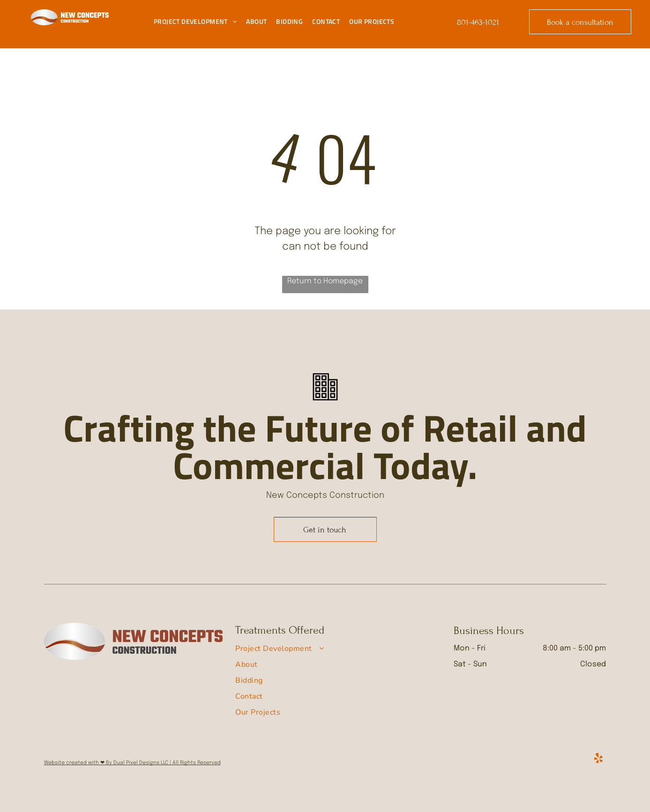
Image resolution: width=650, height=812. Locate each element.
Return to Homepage (325, 281)
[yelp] (599, 760)
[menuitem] (195, 22)
